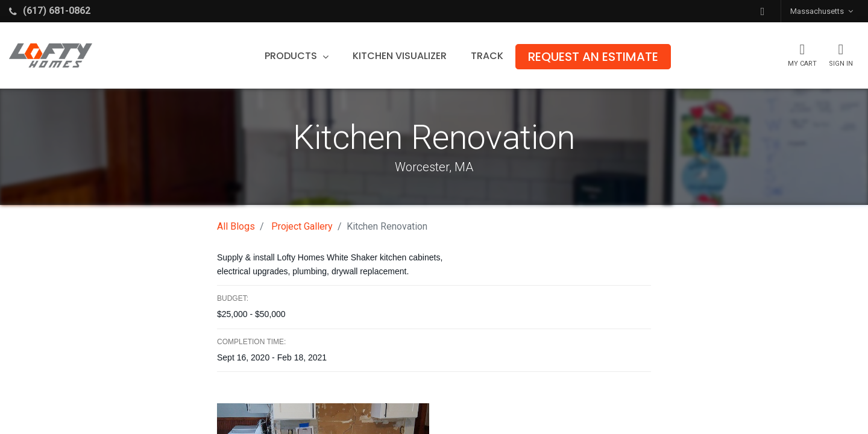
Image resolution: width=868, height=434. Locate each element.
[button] (763, 11)
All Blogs (236, 226)
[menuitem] (400, 56)
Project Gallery (302, 226)
